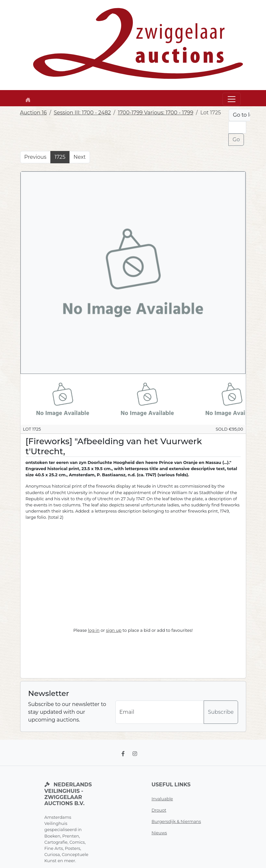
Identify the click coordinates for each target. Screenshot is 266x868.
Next (79, 157)
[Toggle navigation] (232, 99)
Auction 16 (34, 113)
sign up (114, 630)
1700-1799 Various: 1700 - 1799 (156, 113)
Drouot (159, 810)
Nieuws (159, 833)
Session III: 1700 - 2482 (82, 113)
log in (94, 630)
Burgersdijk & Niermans (176, 822)
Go (236, 139)
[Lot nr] (237, 127)
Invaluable (162, 799)
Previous (35, 157)
